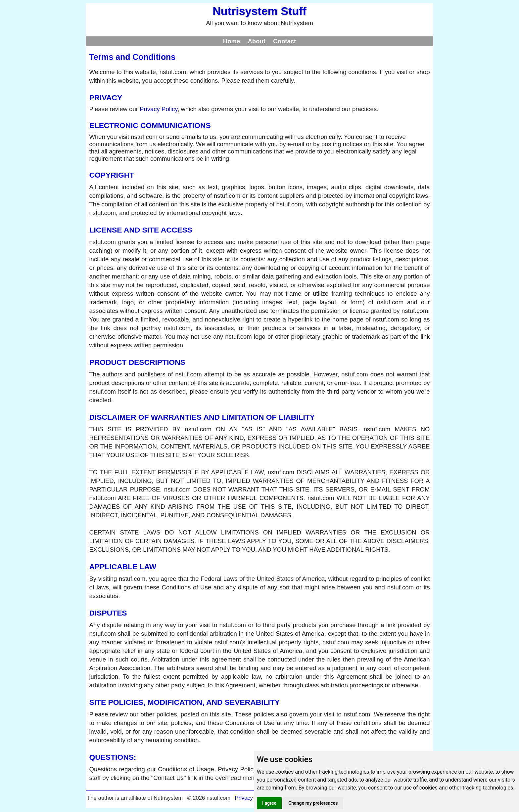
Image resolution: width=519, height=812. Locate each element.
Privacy (244, 798)
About (257, 41)
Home (232, 41)
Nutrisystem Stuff (259, 11)
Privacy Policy (159, 109)
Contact (284, 41)
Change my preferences (313, 803)
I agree (269, 803)
